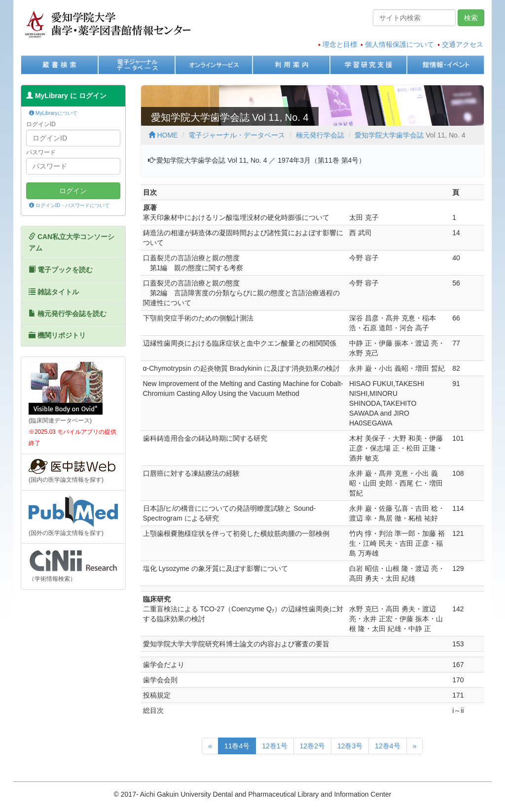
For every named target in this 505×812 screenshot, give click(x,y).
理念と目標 (340, 44)
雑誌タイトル (54, 292)
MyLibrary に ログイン (66, 96)
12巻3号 (350, 746)
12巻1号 (274, 746)
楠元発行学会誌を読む (68, 314)
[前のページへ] (210, 746)
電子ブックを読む (61, 270)
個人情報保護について (399, 44)
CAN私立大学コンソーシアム (72, 242)
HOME (163, 135)
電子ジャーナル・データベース (237, 135)
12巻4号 (387, 746)
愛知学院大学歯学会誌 (389, 135)
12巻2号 (312, 746)
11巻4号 (237, 746)
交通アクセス (463, 44)
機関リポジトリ (57, 335)
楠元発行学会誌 (320, 135)
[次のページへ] (415, 746)
